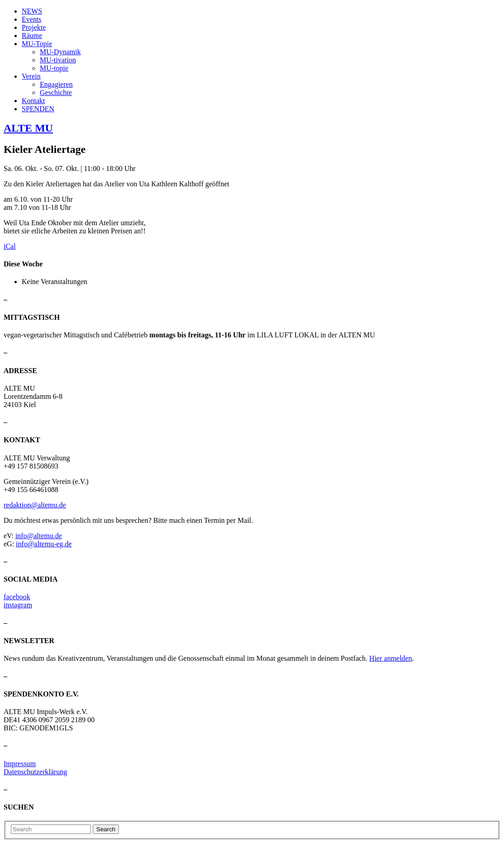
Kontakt (33, 101)
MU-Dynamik (60, 52)
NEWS (32, 11)
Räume (32, 36)
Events (32, 19)
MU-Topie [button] (37, 44)
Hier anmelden (391, 658)
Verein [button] (31, 76)
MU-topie (54, 68)
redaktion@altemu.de (35, 505)
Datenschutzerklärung (35, 772)
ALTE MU (28, 128)
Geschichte (56, 92)
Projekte (34, 27)
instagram (18, 605)
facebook (17, 597)
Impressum (20, 764)
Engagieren (56, 84)
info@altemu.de (39, 536)
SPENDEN (38, 109)
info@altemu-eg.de (44, 544)
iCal (10, 246)
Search (106, 829)
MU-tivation (58, 60)
